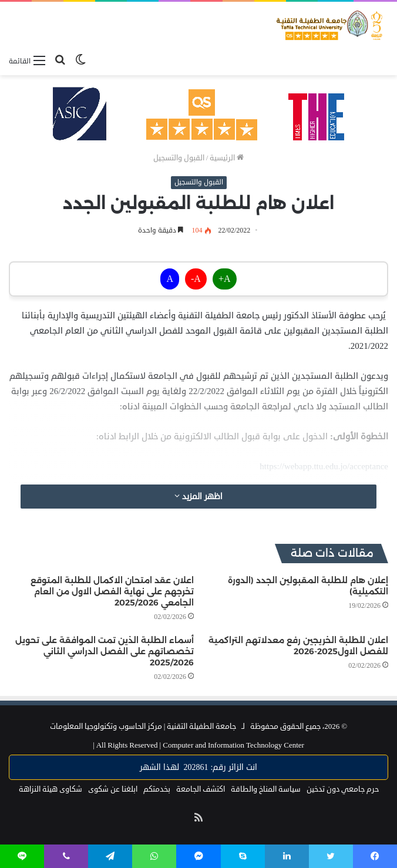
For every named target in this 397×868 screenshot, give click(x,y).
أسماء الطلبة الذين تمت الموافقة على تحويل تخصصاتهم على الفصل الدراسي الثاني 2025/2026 (105, 651)
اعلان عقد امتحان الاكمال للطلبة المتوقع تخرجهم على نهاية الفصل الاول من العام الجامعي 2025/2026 (112, 591)
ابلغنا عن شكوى (113, 789)
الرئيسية (227, 158)
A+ (225, 279)
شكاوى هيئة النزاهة (51, 789)
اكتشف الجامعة (201, 789)
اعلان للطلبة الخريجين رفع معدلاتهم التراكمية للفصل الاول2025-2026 (298, 646)
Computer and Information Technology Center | (198, 745)
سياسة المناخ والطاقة (266, 789)
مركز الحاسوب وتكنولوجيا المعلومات (106, 726)
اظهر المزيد (198, 497)
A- (196, 279)
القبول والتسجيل (179, 158)
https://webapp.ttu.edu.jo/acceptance (324, 467)
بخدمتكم (157, 789)
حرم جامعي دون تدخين (343, 789)
